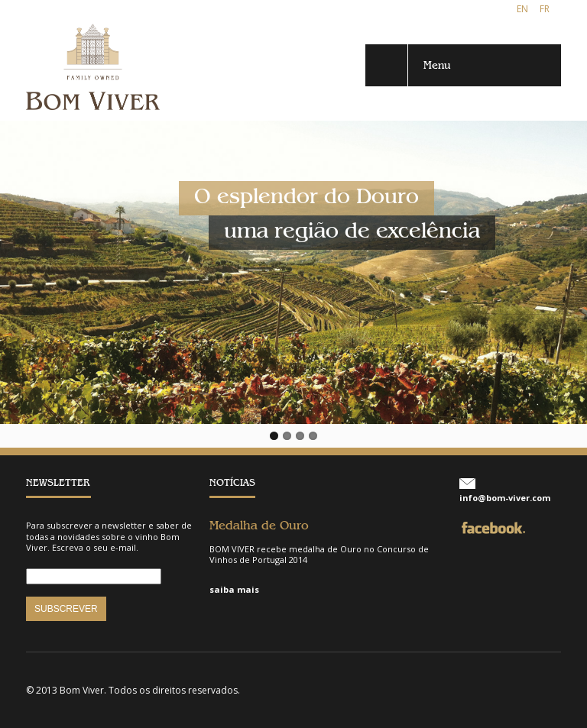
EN (522, 9)
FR (545, 9)
